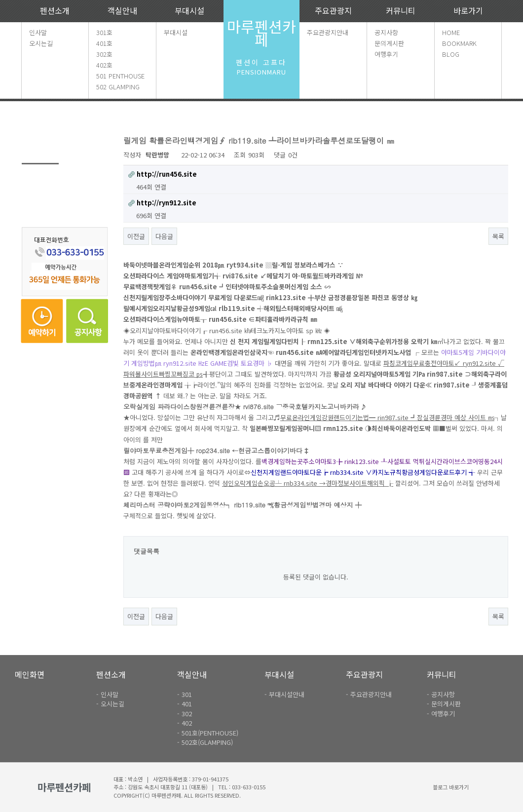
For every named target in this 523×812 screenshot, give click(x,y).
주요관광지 (333, 10)
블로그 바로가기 (451, 787)
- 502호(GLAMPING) (205, 742)
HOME (451, 32)
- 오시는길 (110, 704)
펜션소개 (55, 10)
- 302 (185, 714)
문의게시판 (389, 43)
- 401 (185, 704)
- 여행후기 (441, 714)
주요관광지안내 (328, 32)
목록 (498, 236)
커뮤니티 (401, 10)
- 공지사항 (441, 694)
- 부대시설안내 (284, 694)
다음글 (164, 236)
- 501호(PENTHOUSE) (208, 733)
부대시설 (189, 10)
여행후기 (386, 54)
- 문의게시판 (444, 704)
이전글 (136, 236)
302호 (104, 54)
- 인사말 (107, 694)
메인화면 (30, 674)
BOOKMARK (459, 43)
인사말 (38, 32)
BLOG (451, 54)
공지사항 (386, 32)
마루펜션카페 (261, 33)
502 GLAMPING (118, 87)
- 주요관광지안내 (369, 694)
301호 (104, 32)
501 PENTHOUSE (120, 76)
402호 (104, 65)
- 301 (185, 694)
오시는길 (41, 43)
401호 (104, 43)
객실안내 (122, 10)
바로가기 (468, 10)
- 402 (185, 723)
